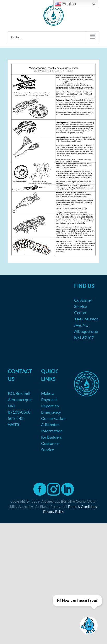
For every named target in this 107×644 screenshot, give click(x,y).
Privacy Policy (54, 512)
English (65, 4)
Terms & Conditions (82, 507)
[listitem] (32, 83)
